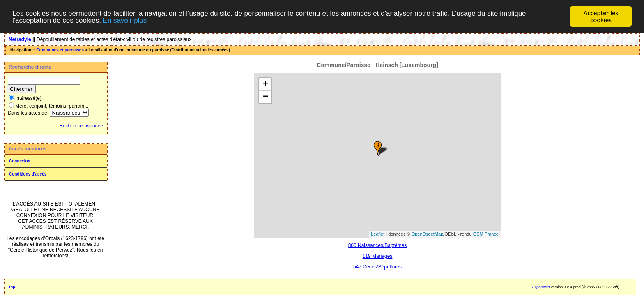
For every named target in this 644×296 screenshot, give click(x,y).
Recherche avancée (81, 126)
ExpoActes (541, 287)
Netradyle (20, 39)
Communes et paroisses (60, 50)
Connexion (20, 161)
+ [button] (266, 84)
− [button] (266, 97)
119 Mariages (378, 256)
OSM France (486, 234)
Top (12, 287)
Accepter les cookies (601, 16)
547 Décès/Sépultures (377, 266)
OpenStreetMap (428, 234)
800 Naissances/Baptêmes (378, 245)
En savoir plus (125, 20)
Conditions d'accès (28, 174)
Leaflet (378, 234)
